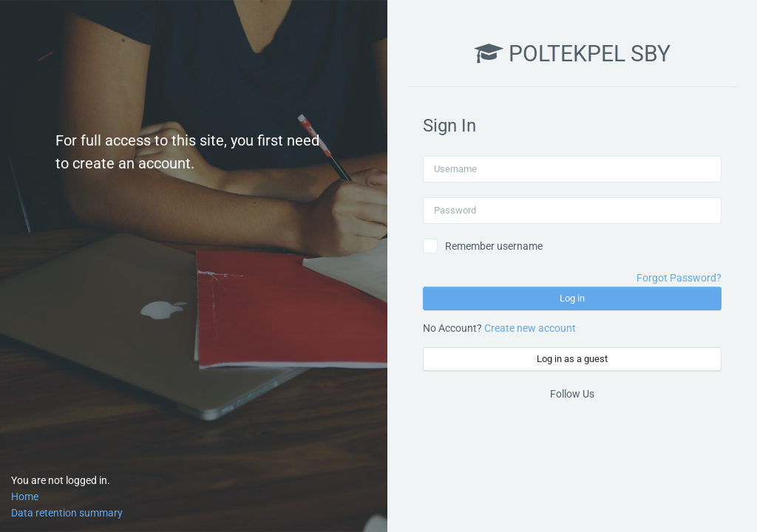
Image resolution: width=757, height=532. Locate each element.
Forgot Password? (679, 278)
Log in (572, 298)
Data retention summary (67, 513)
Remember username (494, 246)
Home (25, 497)
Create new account (530, 328)
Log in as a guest (572, 359)
